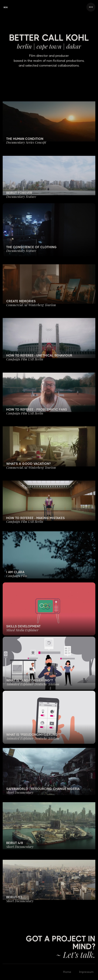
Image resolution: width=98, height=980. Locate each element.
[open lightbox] (49, 121)
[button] (91, 7)
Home (67, 972)
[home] (6, 7)
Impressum (86, 972)
